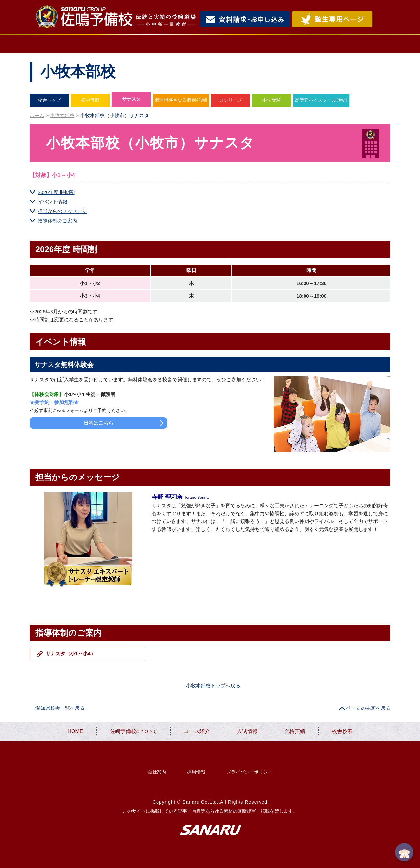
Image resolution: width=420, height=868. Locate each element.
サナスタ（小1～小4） (71, 654)
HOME (55, 44)
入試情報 (255, 44)
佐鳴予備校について (125, 44)
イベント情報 (52, 202)
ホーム (37, 115)
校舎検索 (363, 44)
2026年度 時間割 (56, 192)
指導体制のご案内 (57, 221)
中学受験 (272, 100)
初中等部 (90, 100)
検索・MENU (382, 19)
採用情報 (196, 772)
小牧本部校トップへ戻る (213, 685)
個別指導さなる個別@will (181, 100)
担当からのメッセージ (62, 211)
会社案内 (157, 772)
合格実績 (309, 44)
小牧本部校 (62, 115)
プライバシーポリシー (249, 772)
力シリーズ (231, 100)
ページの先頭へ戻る (368, 708)
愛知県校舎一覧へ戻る (60, 708)
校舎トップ (49, 100)
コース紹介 (199, 44)
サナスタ (131, 99)
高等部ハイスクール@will (321, 100)
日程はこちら (98, 423)
